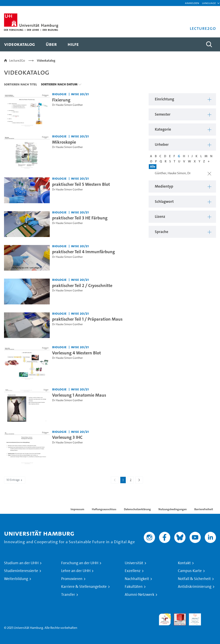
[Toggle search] (209, 44)
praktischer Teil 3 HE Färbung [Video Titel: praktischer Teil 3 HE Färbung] (80, 218)
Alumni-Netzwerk (139, 595)
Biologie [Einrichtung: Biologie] (59, 94)
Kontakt (184, 563)
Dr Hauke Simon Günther (67, 105)
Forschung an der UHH (80, 563)
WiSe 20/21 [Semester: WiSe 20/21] (80, 94)
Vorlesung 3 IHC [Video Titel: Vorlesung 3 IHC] (67, 437)
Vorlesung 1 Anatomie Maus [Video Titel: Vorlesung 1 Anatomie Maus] (79, 395)
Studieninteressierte (21, 571)
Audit (178, 616)
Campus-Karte (190, 571)
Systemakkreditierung (210, 616)
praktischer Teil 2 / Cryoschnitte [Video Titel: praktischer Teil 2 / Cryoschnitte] (82, 285)
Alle (153, 166)
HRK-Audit (193, 618)
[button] (209, 3)
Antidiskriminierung (195, 587)
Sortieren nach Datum (59, 84)
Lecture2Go (17, 60)
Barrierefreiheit (204, 509)
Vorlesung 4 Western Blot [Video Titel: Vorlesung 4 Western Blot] (77, 353)
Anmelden (192, 3)
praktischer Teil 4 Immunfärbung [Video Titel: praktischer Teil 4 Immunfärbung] (84, 252)
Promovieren (72, 579)
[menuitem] (20, 44)
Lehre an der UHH (76, 571)
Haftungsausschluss (104, 509)
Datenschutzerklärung (137, 509)
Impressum (77, 509)
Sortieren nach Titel (20, 84)
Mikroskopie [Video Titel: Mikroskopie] (64, 142)
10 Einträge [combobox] (15, 480)
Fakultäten (134, 587)
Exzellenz (133, 571)
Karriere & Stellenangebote (84, 587)
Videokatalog (46, 60)
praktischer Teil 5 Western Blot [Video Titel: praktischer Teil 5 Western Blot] (81, 184)
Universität (134, 563)
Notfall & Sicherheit (194, 579)
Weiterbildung (16, 579)
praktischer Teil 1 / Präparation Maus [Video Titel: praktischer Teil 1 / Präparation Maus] (87, 319)
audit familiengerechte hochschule (165, 619)
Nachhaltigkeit (137, 579)
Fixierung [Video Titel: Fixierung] (61, 100)
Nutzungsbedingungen (173, 509)
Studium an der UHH (21, 563)
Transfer (68, 595)
